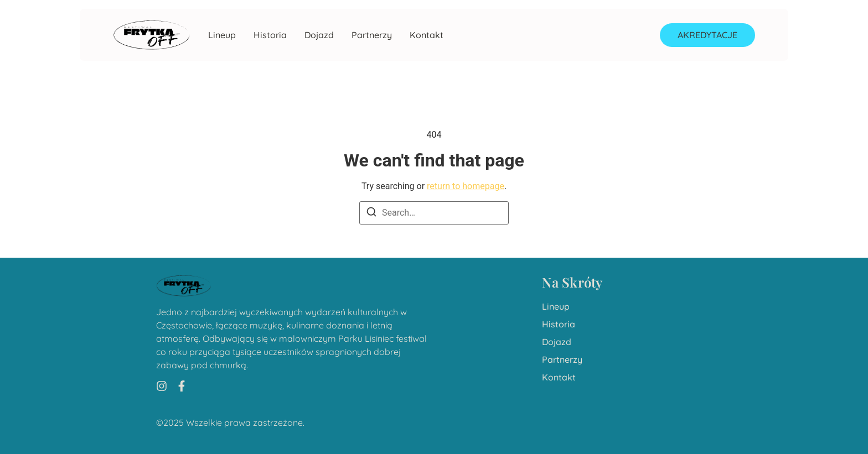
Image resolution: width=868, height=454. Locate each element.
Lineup (222, 35)
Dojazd (319, 35)
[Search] (371, 214)
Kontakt (427, 35)
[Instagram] (162, 386)
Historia (270, 35)
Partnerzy (372, 35)
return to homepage (466, 186)
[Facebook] (182, 386)
